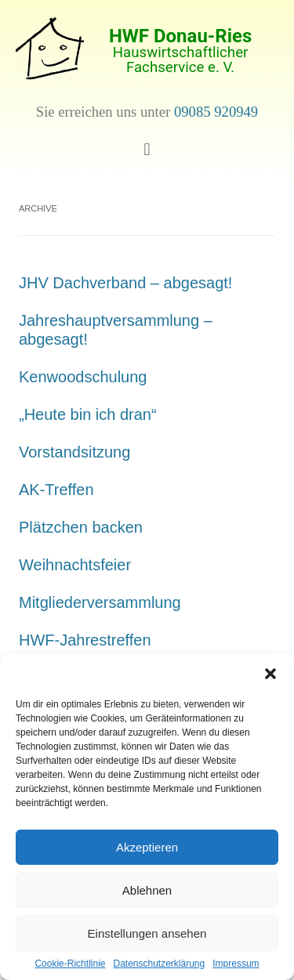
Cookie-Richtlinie (70, 964)
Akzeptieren (147, 847)
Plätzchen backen (81, 527)
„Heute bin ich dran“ (88, 414)
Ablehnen (147, 890)
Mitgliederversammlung (100, 602)
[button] (270, 674)
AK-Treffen (56, 490)
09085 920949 (216, 112)
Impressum (236, 964)
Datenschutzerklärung (159, 964)
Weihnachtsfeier (75, 565)
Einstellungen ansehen (147, 933)
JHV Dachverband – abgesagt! (125, 283)
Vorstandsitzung (74, 452)
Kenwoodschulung (83, 377)
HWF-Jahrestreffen (85, 640)
